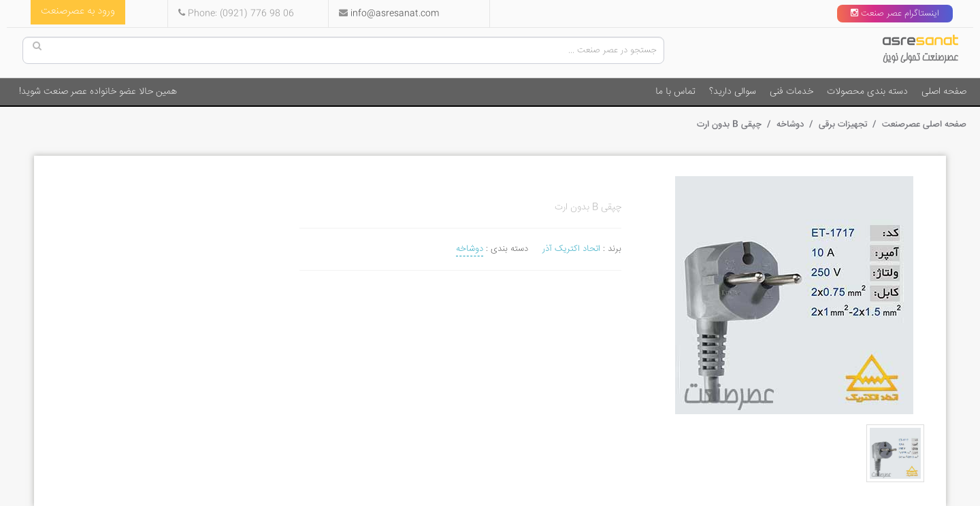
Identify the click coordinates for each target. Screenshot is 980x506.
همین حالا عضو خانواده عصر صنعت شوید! (98, 92)
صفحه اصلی (944, 92)
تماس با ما (675, 92)
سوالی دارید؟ (733, 92)
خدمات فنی (791, 92)
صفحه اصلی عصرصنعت (923, 124)
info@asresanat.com (395, 14)
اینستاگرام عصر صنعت (895, 14)
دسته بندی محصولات (867, 92)
